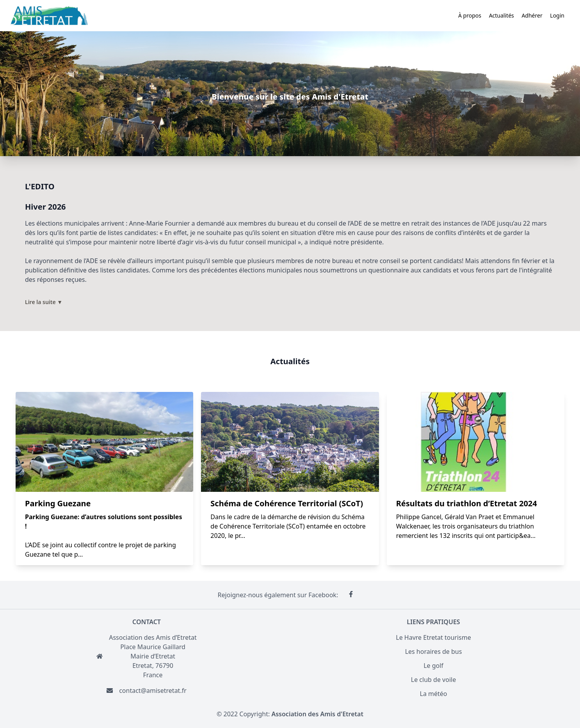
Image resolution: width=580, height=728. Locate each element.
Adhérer (532, 15)
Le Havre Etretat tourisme (433, 637)
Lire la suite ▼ (44, 302)
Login (557, 15)
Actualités (502, 15)
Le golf (433, 666)
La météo (434, 694)
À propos (470, 15)
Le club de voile (433, 680)
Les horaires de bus (434, 651)
